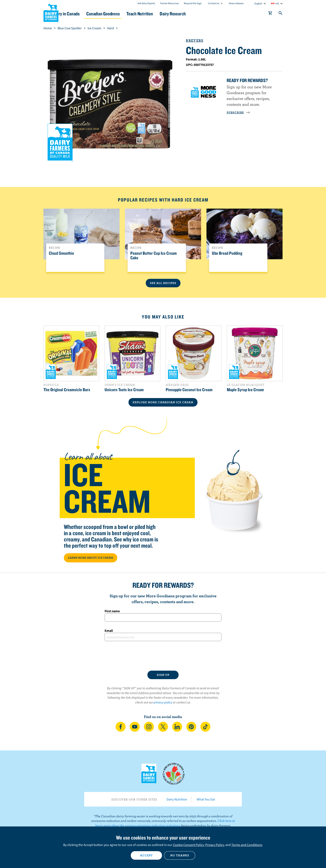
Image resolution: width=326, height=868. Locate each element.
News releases (236, 3)
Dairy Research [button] (202, 14)
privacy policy (163, 702)
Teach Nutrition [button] (165, 14)
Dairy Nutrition (177, 799)
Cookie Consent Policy (188, 845)
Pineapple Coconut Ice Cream (189, 390)
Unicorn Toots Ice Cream (124, 390)
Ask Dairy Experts (146, 3)
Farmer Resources (169, 3)
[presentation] (163, 656)
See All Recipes (163, 283)
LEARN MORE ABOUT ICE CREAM (91, 558)
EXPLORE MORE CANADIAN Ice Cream (163, 402)
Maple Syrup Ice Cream (245, 390)
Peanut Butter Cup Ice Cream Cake (154, 256)
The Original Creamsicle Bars (67, 390)
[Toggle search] (281, 14)
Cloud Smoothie (61, 253)
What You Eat (206, 799)
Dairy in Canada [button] (83, 14)
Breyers (195, 40)
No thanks (180, 855)
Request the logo (193, 3)
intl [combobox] (277, 3)
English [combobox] (258, 3)
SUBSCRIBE (238, 112)
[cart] (270, 14)
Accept (146, 855)
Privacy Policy (215, 845)
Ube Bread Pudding (227, 253)
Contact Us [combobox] (214, 3)
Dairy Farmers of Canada (51, 13)
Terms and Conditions (247, 845)
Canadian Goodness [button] (124, 14)
